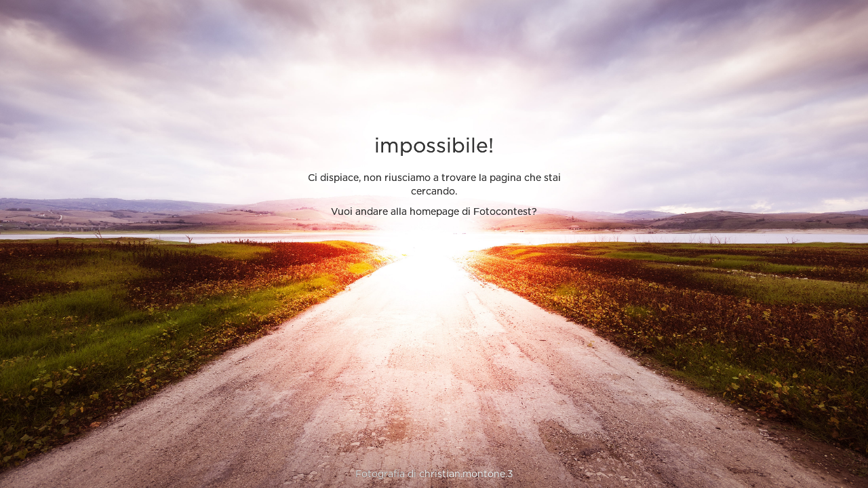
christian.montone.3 (466, 474)
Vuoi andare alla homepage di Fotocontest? (434, 212)
